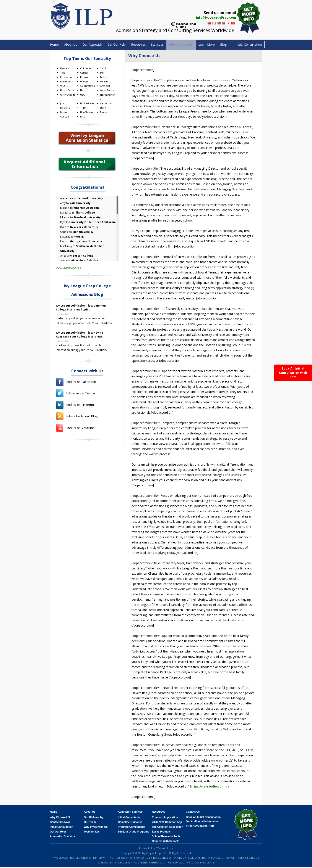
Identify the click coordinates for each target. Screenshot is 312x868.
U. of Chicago (68, 95)
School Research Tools (166, 837)
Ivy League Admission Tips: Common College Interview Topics (81, 308)
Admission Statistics (63, 837)
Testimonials (92, 833)
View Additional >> (69, 269)
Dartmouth (67, 82)
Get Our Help (114, 45)
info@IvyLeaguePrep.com (216, 17)
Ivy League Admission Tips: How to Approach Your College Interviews (80, 335)
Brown (84, 78)
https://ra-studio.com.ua (210, 787)
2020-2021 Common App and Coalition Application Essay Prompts (167, 828)
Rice (83, 117)
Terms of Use (165, 849)
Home (46, 45)
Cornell (84, 73)
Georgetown (88, 87)
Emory (104, 113)
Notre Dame (67, 91)
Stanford (105, 69)
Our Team (90, 823)
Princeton (66, 78)
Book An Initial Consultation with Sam (293, 373)
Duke (103, 78)
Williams (105, 82)
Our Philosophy (93, 818)
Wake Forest (107, 91)
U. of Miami (87, 113)
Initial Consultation (257, 45)
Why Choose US (60, 818)
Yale (63, 73)
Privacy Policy (147, 849)
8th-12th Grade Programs (133, 833)
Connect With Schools (166, 842)
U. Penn (85, 82)
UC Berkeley (87, 104)
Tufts (83, 108)
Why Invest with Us (96, 828)
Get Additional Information (202, 822)
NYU (83, 91)
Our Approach (87, 45)
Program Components (132, 828)
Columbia (86, 69)
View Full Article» (102, 324)
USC (82, 95)
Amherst (105, 87)
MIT (102, 73)
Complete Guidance (130, 823)
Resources (138, 45)
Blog (230, 45)
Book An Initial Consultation (203, 818)
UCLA (103, 108)
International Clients (186, 24)
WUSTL (64, 87)
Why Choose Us (185, 45)
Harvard (65, 69)
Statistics (159, 45)
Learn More (212, 45)
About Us (64, 45)
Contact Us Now (60, 823)
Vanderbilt (106, 104)
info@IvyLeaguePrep (200, 827)
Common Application (165, 818)
